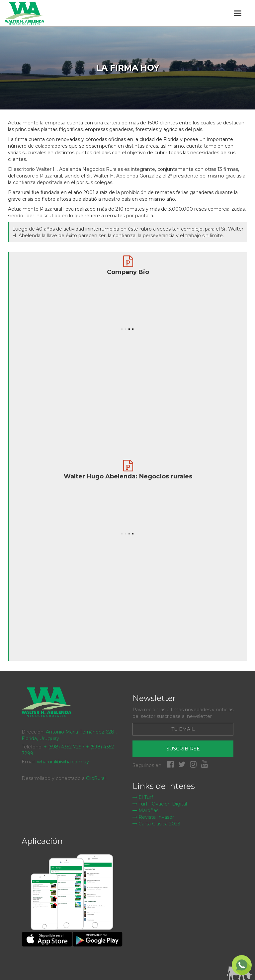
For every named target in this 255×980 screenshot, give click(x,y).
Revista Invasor (153, 817)
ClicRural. (96, 778)
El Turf (143, 797)
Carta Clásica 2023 (156, 824)
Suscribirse (183, 749)
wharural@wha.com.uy (63, 762)
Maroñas (145, 810)
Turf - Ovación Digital (160, 804)
